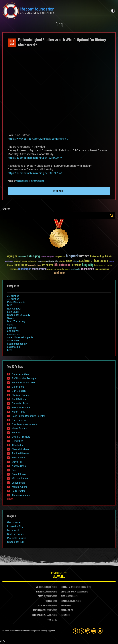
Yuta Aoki (17, 433)
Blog (59, 25)
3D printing (13, 296)
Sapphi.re (51, 631)
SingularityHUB (15, 542)
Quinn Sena (18, 387)
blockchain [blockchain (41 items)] (9, 261)
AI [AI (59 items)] (16, 257)
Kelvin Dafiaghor (21, 408)
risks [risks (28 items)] (55, 269)
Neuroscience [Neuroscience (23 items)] (103, 266)
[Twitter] (82, 631)
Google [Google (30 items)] (81, 261)
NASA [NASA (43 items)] (96, 265)
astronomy (13, 341)
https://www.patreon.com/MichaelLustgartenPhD (38, 139)
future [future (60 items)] (69, 261)
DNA (10, 305)
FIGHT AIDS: (43, 606)
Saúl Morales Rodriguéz (25, 378)
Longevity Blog (15, 526)
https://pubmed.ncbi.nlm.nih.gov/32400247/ (35, 158)
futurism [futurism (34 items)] (76, 261)
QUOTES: (51, 620)
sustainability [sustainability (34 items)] (76, 270)
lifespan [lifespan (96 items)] (77, 265)
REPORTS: (65, 606)
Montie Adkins (20, 487)
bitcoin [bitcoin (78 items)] (109, 257)
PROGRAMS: (66, 611)
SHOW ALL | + (12, 499)
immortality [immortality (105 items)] (21, 265)
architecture (14, 334)
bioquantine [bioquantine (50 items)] (60, 257)
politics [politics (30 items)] (110, 266)
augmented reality (17, 344)
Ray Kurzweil (14, 309)
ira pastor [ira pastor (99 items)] (48, 265)
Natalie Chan (19, 466)
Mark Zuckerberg (16, 321)
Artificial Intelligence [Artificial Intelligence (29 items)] (47, 257)
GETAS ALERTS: (67, 592)
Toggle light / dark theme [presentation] (113, 11)
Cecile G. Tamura (21, 437)
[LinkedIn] (88, 631)
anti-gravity (13, 331)
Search (112, 215)
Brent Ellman (19, 474)
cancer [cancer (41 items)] (24, 261)
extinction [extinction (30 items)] (62, 261)
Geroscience (14, 522)
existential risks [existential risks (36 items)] (52, 261)
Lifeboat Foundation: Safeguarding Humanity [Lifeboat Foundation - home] (51, 11)
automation (14, 347)
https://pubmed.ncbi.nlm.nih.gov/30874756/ (35, 173)
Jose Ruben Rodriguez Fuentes (29, 416)
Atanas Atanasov (21, 495)
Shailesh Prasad (21, 395)
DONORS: (49, 601)
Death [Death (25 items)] (44, 261)
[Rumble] (100, 631)
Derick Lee (17, 441)
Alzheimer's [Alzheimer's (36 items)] (22, 257)
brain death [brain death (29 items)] (17, 261)
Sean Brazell (19, 458)
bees (10, 350)
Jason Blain (18, 483)
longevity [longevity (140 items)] (88, 265)
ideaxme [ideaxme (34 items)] (10, 266)
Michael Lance (20, 478)
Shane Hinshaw (20, 449)
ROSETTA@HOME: (39, 615)
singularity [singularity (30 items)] (61, 270)
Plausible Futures (17, 538)
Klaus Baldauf (20, 428)
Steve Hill (17, 462)
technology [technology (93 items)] (88, 269)
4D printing (13, 299)
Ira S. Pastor (18, 491)
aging (10, 325)
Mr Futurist (13, 530)
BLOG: (63, 597)
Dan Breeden (19, 391)
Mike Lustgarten (22, 181)
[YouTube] (94, 631)
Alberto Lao (18, 445)
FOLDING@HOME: (40, 611)
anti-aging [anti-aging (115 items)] (33, 257)
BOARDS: (64, 601)
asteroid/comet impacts (20, 337)
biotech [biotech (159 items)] (84, 256)
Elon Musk (13, 312)
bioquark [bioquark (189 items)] (72, 256)
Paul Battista (19, 399)
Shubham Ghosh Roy (23, 383)
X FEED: (41, 597)
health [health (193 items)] (89, 261)
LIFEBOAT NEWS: (68, 587)
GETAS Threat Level (59, 576)
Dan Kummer (19, 420)
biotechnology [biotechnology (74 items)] (97, 257)
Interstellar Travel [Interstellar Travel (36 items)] (35, 266)
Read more (59, 191)
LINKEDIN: (40, 592)
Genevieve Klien (20, 374)
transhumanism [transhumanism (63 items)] (102, 269)
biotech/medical (38, 181)
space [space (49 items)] (67, 269)
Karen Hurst (18, 412)
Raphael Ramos (20, 453)
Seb (14, 470)
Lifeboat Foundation (22, 631)
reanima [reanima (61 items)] (14, 269)
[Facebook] (75, 631)
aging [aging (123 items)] (11, 257)
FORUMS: (65, 615)
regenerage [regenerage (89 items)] (25, 269)
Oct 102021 (12, 43)
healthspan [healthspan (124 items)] (101, 261)
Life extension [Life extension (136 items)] (63, 265)
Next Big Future (16, 534)
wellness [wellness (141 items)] (60, 273)
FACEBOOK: (39, 587)
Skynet (11, 318)
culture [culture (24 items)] (40, 261)
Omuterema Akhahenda (25, 424)
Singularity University (19, 315)
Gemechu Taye (20, 403)
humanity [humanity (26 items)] (112, 261)
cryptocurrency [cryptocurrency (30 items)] (32, 261)
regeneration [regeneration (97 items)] (39, 269)
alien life (12, 328)
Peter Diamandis (16, 302)
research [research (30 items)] (50, 270)
